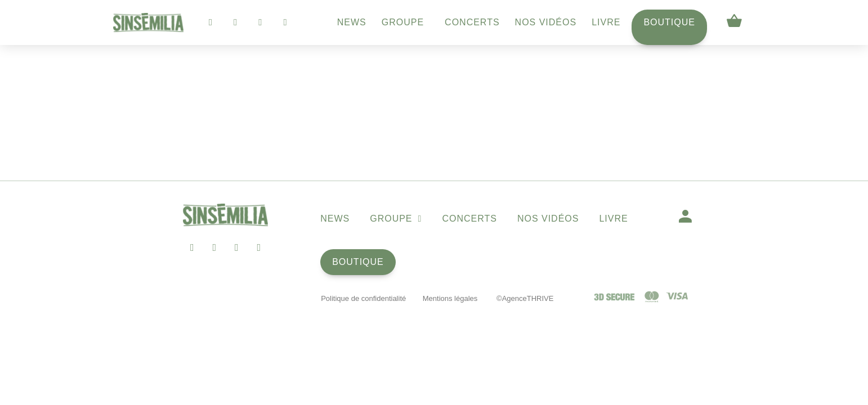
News (352, 22)
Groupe (406, 22)
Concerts (472, 22)
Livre (606, 22)
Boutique (669, 22)
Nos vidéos (546, 22)
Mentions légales (450, 298)
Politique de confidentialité (363, 298)
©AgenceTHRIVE (525, 298)
